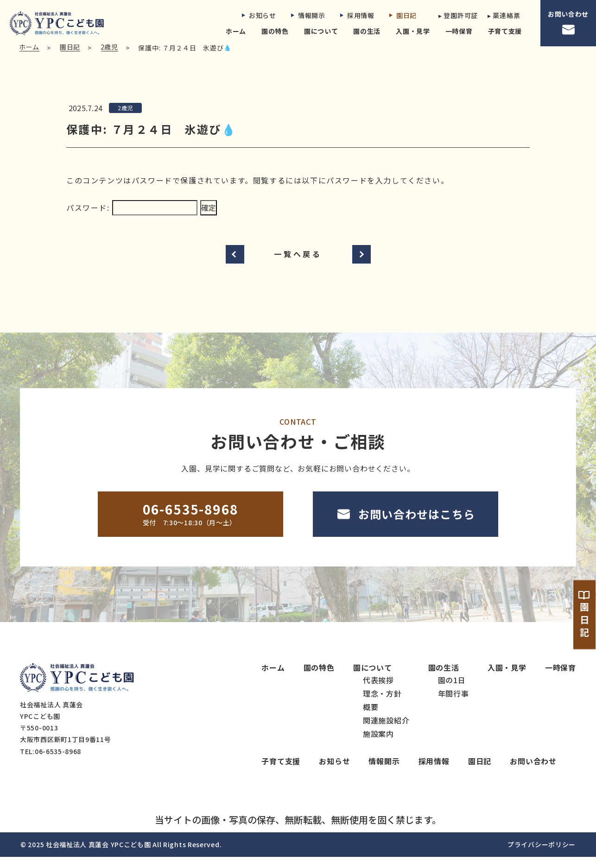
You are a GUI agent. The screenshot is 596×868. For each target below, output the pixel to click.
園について (321, 31)
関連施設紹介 (386, 732)
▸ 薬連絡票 (504, 15)
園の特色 (275, 31)
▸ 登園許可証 (456, 15)
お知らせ (259, 15)
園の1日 (452, 692)
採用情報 (357, 15)
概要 (371, 718)
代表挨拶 (378, 692)
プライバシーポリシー (542, 855)
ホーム (236, 31)
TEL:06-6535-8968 (51, 762)
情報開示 (308, 15)
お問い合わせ (568, 23)
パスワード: (132, 219)
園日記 (403, 15)
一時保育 (459, 31)
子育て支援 (505, 31)
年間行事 (453, 705)
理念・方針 (382, 705)
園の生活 (367, 31)
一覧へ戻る (298, 265)
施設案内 (378, 745)
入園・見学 (413, 31)
